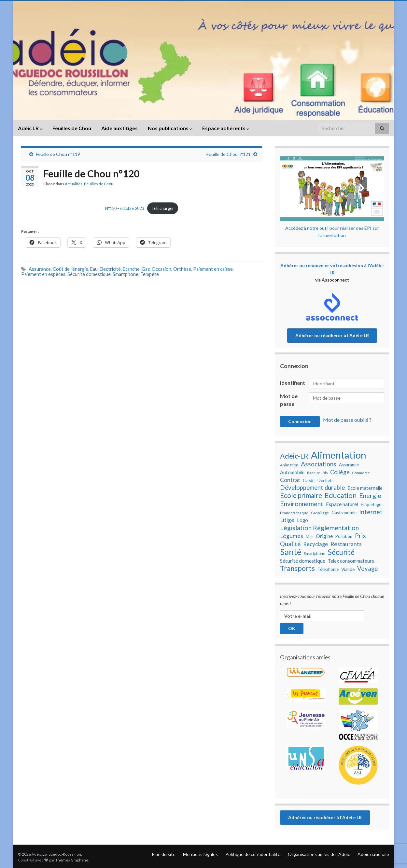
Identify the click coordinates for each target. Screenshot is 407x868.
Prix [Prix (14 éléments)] (360, 536)
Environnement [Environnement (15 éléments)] (302, 503)
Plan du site (164, 854)
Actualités (74, 184)
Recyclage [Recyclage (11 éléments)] (316, 544)
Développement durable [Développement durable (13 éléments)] (312, 488)
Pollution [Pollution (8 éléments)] (344, 536)
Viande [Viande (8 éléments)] (348, 569)
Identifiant (293, 383)
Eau (94, 269)
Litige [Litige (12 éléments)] (287, 520)
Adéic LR (30, 128)
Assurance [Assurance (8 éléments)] (349, 465)
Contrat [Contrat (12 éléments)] (290, 480)
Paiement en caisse (213, 269)
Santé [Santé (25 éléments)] (291, 552)
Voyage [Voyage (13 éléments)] (367, 569)
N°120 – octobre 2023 (125, 208)
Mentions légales (200, 854)
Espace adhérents (226, 128)
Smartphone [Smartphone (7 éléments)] (315, 553)
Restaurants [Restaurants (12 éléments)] (346, 544)
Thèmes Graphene (72, 860)
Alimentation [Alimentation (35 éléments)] (339, 455)
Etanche (131, 269)
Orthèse (182, 269)
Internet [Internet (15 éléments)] (371, 512)
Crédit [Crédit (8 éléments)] (309, 480)
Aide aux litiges (119, 128)
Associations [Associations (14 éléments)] (319, 464)
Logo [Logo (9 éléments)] (302, 520)
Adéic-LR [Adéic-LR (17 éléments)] (294, 456)
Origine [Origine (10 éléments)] (324, 536)
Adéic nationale (373, 854)
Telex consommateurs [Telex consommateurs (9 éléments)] (351, 561)
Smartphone (126, 274)
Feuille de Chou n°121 (229, 154)
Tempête (150, 274)
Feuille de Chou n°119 (58, 154)
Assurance (40, 269)
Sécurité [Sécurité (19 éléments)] (341, 552)
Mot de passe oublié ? (347, 420)
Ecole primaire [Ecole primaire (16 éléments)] (301, 495)
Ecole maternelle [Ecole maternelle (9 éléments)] (365, 488)
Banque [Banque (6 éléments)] (314, 473)
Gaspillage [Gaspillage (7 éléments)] (320, 513)
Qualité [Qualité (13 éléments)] (290, 544)
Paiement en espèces (43, 274)
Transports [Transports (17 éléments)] (297, 568)
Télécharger (163, 208)
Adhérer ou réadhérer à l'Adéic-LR (332, 335)
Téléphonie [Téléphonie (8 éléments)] (328, 569)
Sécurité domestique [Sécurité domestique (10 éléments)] (303, 561)
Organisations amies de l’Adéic (319, 854)
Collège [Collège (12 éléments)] (340, 472)
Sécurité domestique (89, 274)
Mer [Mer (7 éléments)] (309, 537)
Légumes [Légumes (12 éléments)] (292, 536)
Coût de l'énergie (70, 269)
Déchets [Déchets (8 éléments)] (325, 480)
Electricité (110, 269)
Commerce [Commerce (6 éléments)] (361, 473)
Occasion (161, 269)
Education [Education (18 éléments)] (341, 495)
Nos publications (170, 128)
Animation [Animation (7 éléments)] (289, 465)
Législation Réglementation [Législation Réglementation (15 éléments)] (319, 528)
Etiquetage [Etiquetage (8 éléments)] (371, 504)
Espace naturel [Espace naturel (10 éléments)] (342, 504)
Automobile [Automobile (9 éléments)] (292, 472)
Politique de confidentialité (253, 854)
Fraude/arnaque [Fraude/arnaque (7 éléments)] (294, 513)
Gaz (146, 269)
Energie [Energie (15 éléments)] (370, 495)
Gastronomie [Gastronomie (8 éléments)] (344, 513)
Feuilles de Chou (72, 128)
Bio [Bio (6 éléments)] (325, 473)
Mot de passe (289, 400)
